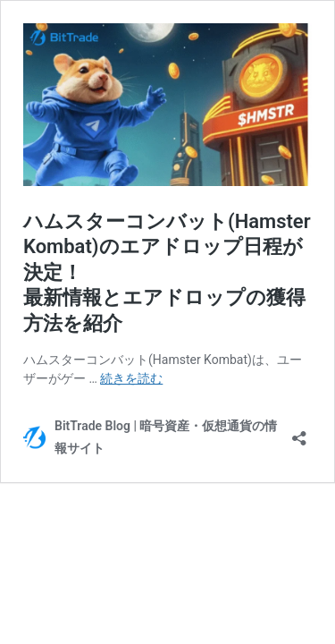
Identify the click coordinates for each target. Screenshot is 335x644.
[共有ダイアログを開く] (299, 432)
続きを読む (131, 378)
